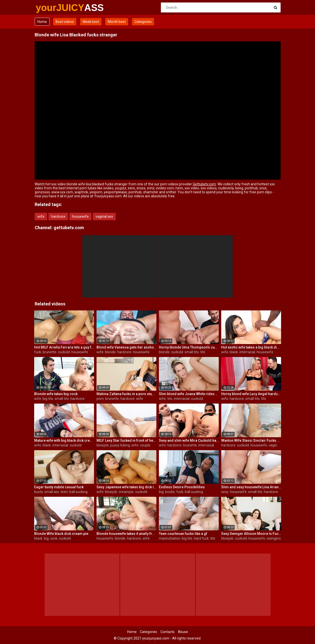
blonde (110, 352)
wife (41, 216)
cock (54, 538)
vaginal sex (104, 216)
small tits (192, 352)
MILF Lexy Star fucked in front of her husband (126, 440)
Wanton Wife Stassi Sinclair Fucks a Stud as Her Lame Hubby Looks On (251, 440)
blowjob (103, 445)
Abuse (183, 632)
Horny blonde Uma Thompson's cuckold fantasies (189, 347)
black (234, 352)
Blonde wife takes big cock (56, 394)
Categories (143, 22)
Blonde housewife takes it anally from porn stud (126, 534)
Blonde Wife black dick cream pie (61, 534)
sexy (225, 492)
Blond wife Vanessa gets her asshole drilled (126, 347)
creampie (126, 492)
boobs (170, 492)
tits (203, 352)
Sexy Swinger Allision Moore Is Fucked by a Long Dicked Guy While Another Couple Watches (251, 534)
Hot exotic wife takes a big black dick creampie (251, 347)
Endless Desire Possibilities (182, 487)
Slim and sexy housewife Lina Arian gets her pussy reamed (251, 487)
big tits (48, 399)
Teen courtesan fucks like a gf (183, 534)
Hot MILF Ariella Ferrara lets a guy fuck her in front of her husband (64, 347)
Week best (91, 22)
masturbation (170, 538)
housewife (80, 216)
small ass (52, 492)
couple (145, 445)
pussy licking (120, 445)
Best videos (65, 22)
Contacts (167, 632)
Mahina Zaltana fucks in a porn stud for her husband (126, 394)
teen (64, 492)
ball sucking (78, 492)
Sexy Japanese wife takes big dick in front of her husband (126, 487)
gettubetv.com (69, 228)
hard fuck (201, 538)
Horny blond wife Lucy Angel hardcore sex (251, 394)
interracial (247, 352)
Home (42, 22)
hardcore (58, 216)
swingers (274, 538)
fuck (38, 352)
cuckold (64, 352)
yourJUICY (49, 8)
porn (100, 399)
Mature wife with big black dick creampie (64, 440)
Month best (117, 22)
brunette (50, 352)
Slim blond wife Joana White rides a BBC (189, 394)
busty (39, 492)
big (161, 492)
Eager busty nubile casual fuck (59, 487)
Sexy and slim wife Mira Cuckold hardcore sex (189, 440)
